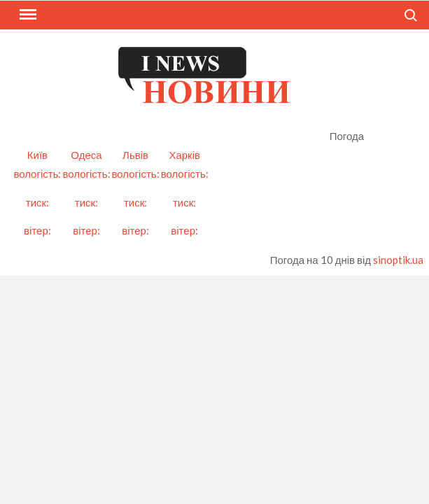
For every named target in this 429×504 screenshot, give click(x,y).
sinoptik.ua (398, 260)
